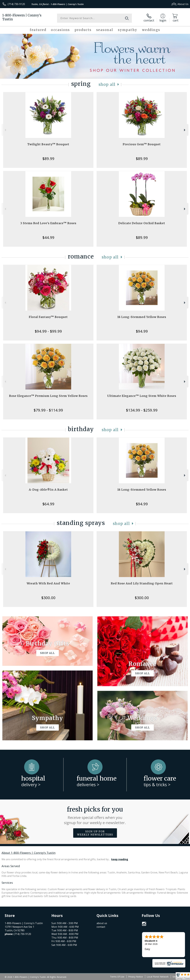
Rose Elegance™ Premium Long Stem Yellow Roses (48, 396)
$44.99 (48, 237)
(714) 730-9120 (16, 4)
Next (185, 130)
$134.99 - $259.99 (142, 410)
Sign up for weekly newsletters (95, 833)
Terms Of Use (117, 977)
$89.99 (48, 159)
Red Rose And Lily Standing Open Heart (142, 583)
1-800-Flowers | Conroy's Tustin (22, 17)
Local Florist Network (158, 977)
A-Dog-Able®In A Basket (48, 490)
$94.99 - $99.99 (48, 331)
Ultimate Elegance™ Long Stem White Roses (142, 396)
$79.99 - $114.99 (48, 410)
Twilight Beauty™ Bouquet (48, 144)
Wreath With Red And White (48, 583)
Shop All (107, 84)
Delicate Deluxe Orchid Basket (142, 223)
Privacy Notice (136, 977)
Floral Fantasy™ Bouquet (48, 317)
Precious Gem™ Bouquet (142, 144)
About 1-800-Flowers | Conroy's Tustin (29, 853)
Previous (5, 130)
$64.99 (48, 504)
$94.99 (142, 331)
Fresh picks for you (95, 815)
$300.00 (48, 598)
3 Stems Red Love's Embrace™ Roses (48, 223)
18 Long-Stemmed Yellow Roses (142, 317)
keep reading (120, 859)
